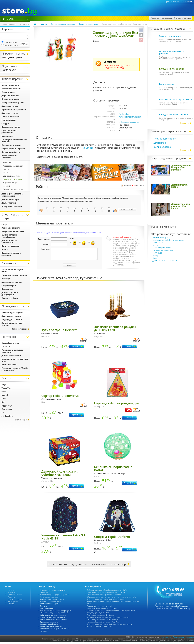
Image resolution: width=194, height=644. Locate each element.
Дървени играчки (10, 96)
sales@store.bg (181, 608)
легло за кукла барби (162, 248)
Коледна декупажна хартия (174, 115)
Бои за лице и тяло (11, 176)
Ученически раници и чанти (12, 271)
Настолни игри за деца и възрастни (55, 597)
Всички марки (21, 420)
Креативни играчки (11, 145)
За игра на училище (170, 36)
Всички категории (20, 329)
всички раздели (9, 42)
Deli (3, 402)
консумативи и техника (52, 601)
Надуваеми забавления (13, 231)
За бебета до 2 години (12, 313)
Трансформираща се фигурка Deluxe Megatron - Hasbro (109, 626)
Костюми (7, 163)
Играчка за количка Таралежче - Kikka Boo (104, 597)
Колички (6, 346)
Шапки (6, 173)
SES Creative (7, 416)
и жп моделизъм (53, 617)
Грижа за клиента (172, 2)
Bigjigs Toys (7, 406)
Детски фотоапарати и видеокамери (12, 195)
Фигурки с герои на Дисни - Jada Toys (102, 610)
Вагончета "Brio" (9, 365)
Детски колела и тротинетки (9, 241)
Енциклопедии (167, 84)
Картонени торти (11, 183)
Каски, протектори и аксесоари (11, 254)
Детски (47, 610)
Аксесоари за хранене (12, 282)
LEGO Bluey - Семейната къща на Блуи (102, 622)
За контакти (187, 2)
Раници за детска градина (14, 275)
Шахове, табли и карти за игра (176, 99)
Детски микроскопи (11, 356)
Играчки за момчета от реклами (172, 52)
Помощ (11, 606)
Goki (4, 392)
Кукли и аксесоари (11, 117)
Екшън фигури (9, 120)
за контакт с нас (177, 606)
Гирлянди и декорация (13, 189)
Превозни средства (11, 127)
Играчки (9, 18)
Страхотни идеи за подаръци (168, 29)
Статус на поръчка (15, 601)
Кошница (12, 599)
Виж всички (186, 123)
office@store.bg (183, 611)
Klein (4, 399)
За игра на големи (10, 106)
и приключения (50, 624)
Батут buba (157, 253)
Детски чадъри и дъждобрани (10, 294)
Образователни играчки (13, 149)
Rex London (124, 114)
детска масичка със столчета (165, 261)
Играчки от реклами (11, 89)
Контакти (12, 595)
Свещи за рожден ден (89, 24)
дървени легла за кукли (163, 250)
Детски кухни (160, 143)
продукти (49, 606)
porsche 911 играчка (161, 237)
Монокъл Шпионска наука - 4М (100, 629)
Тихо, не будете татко (165, 139)
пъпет (155, 245)
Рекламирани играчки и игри (168, 131)
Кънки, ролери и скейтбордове (9, 236)
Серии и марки (9, 92)
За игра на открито (11, 228)
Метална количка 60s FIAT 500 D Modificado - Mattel (108, 620)
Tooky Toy (6, 388)
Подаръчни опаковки (12, 206)
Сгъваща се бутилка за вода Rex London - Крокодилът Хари (111, 613)
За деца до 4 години (11, 316)
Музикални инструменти (14, 110)
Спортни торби (9, 286)
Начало (11, 592)
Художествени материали (50, 604)
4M (3, 412)
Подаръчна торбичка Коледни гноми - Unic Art (106, 595)
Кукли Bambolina (162, 147)
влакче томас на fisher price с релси (168, 240)
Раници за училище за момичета (12, 351)
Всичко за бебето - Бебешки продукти (55, 613)
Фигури (5, 124)
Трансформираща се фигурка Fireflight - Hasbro (106, 601)
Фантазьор (7, 409)
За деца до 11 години (12, 320)
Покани (6, 186)
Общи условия (166, 639)
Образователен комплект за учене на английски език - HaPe (111, 599)
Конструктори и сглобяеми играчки (14, 141)
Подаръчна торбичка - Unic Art (100, 608)
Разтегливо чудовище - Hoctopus (100, 617)
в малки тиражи (54, 622)
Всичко (53, 620)
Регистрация (13, 604)
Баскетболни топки (11, 343)
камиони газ (158, 243)
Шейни (5, 250)
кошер (155, 255)
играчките (170, 227)
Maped (5, 395)
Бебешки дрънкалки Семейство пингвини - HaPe (107, 592)
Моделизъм (7, 136)
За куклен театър (10, 113)
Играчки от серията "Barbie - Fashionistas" (15, 369)
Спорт (4, 224)
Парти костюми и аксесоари (64, 24)
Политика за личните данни (183, 639)
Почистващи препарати (50, 599)
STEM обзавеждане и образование (54, 615)
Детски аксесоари (10, 199)
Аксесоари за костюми (13, 166)
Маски (6, 169)
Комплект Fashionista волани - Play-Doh (103, 624)
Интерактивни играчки (13, 103)
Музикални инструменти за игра (15, 360)
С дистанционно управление (9, 132)
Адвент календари (10, 85)
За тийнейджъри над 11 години (13, 324)
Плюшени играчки (11, 99)
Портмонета (7, 289)
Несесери (6, 279)
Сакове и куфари (10, 298)
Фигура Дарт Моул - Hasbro (98, 615)
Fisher (155, 258)
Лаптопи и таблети (11, 152)
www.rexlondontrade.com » (131, 117)
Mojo (4, 385)
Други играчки (9, 203)
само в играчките (10, 45)
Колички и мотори (11, 246)
